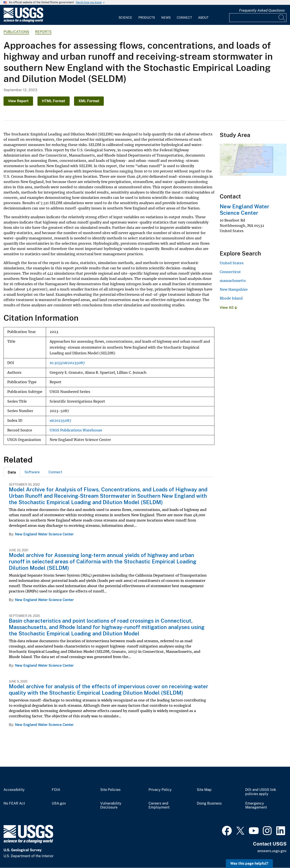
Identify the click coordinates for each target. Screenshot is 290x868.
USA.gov (59, 803)
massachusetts (233, 281)
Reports (43, 32)
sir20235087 (60, 421)
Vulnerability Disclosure (111, 806)
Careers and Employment (159, 806)
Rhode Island (231, 298)
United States (232, 263)
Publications (16, 32)
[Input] (258, 18)
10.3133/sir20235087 (67, 363)
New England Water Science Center (44, 534)
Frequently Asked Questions (262, 10)
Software (32, 472)
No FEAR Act (14, 803)
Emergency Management (256, 806)
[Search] (282, 18)
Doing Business (209, 803)
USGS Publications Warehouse (76, 430)
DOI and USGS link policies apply (261, 792)
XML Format (89, 101)
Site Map (204, 790)
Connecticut (230, 272)
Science (125, 18)
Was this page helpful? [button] (249, 863)
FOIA (56, 790)
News (166, 18)
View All (228, 308)
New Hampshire (234, 289)
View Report (18, 101)
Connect (184, 18)
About (203, 18)
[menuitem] (125, 15)
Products (147, 18)
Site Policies (110, 790)
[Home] (23, 21)
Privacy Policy (160, 790)
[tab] (12, 472)
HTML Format (54, 101)
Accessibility (14, 790)
